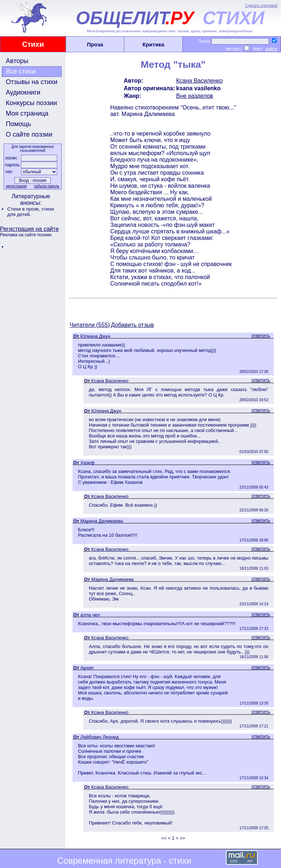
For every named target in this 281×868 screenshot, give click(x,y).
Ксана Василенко (199, 81)
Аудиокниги (23, 92)
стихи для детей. (31, 212)
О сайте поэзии (29, 134)
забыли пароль (47, 186)
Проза (95, 44)
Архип (87, 668)
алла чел (90, 615)
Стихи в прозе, (24, 209)
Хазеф (88, 463)
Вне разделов (195, 96)
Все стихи (21, 71)
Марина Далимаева (102, 521)
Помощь (18, 124)
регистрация (16, 186)
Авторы (17, 61)
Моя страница (27, 113)
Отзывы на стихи (32, 82)
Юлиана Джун (96, 336)
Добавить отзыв (132, 325)
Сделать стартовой (261, 6)
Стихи (33, 44)
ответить (261, 335)
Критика (153, 44)
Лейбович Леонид (100, 737)
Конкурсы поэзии (31, 103)
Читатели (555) (90, 325)
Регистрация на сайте (29, 229)
